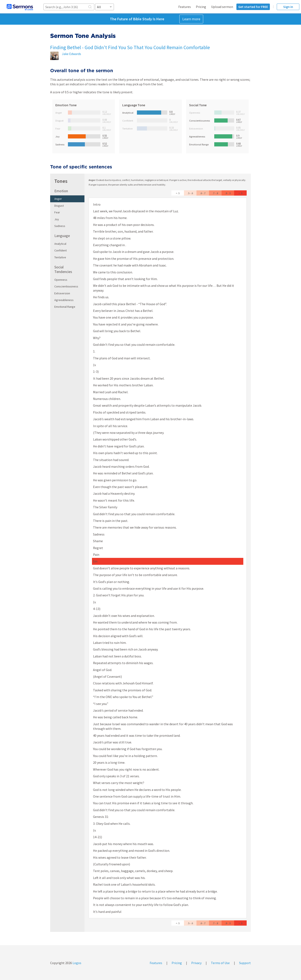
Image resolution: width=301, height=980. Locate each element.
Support (245, 963)
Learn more (191, 19)
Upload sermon (222, 7)
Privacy (196, 963)
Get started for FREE (253, 7)
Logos (77, 963)
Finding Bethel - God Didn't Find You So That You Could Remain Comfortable (130, 47)
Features (185, 7)
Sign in (288, 7)
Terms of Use (220, 963)
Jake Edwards (71, 54)
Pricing (201, 7)
